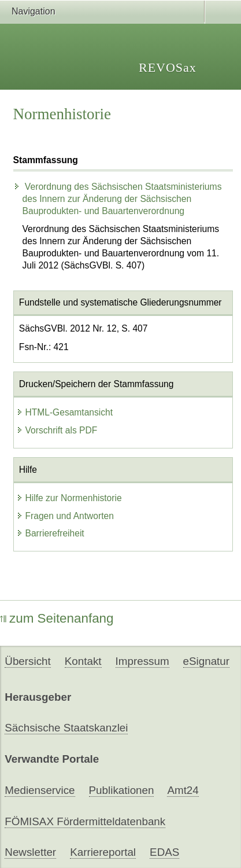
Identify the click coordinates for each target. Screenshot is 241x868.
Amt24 (183, 790)
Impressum (142, 661)
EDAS (164, 852)
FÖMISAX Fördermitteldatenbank (85, 821)
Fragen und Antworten (65, 516)
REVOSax (168, 67)
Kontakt (83, 661)
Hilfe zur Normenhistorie (69, 498)
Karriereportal (103, 852)
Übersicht (27, 661)
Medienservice (40, 790)
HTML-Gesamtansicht (65, 412)
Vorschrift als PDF (57, 430)
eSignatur (206, 661)
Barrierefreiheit (50, 533)
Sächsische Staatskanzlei (66, 728)
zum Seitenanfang (57, 618)
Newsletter (30, 852)
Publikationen (122, 790)
